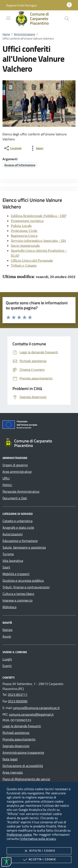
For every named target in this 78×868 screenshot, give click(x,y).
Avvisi (7, 636)
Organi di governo (15, 465)
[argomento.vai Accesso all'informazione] (20, 165)
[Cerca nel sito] (67, 19)
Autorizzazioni (13, 534)
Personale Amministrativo (21, 491)
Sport (6, 567)
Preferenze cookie (19, 834)
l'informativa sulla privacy (38, 839)
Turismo (8, 554)
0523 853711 (18, 695)
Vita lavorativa (13, 561)
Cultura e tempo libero (18, 594)
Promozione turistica (27, 221)
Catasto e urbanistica (17, 521)
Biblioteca (9, 607)
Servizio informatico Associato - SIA (38, 241)
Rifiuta (39, 851)
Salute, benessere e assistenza (24, 547)
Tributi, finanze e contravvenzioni (26, 587)
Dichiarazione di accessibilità (23, 766)
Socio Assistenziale (25, 246)
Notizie (7, 630)
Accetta (39, 860)
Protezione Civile (24, 231)
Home (6, 34)
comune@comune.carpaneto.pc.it (36, 708)
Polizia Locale (21, 226)
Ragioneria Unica (24, 236)
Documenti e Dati (15, 498)
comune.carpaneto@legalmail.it (31, 714)
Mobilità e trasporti (16, 574)
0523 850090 (18, 701)
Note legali (10, 759)
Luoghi (7, 659)
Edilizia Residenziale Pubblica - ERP (39, 216)
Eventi (7, 666)
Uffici (6, 478)
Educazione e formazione (20, 541)
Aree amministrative (17, 472)
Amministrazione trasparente (23, 752)
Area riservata (13, 772)
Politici (7, 485)
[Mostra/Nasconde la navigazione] (8, 18)
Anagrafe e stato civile (18, 527)
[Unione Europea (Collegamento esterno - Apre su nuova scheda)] (39, 425)
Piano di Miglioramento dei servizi (26, 779)
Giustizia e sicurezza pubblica (23, 580)
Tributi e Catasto (24, 265)
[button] (22, 5)
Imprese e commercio (17, 600)
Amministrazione (24, 34)
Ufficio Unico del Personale (32, 260)
